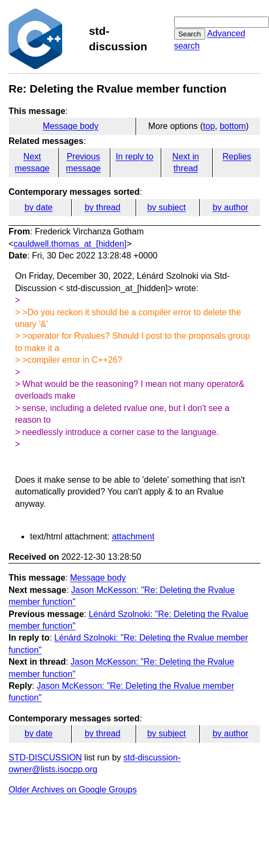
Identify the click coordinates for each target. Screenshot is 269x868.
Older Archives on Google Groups (73, 790)
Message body (71, 126)
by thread (103, 207)
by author (231, 207)
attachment (133, 536)
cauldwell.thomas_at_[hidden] (70, 244)
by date (39, 207)
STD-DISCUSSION (45, 757)
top (209, 126)
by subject (167, 207)
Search (190, 34)
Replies (237, 157)
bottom (233, 126)
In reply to (134, 157)
